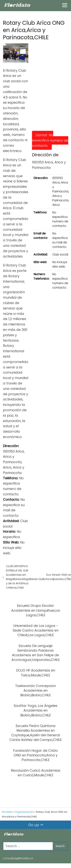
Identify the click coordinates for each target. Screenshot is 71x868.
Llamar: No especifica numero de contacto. (50, 140)
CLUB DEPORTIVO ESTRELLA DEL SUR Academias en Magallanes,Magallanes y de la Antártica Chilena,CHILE (22, 577)
